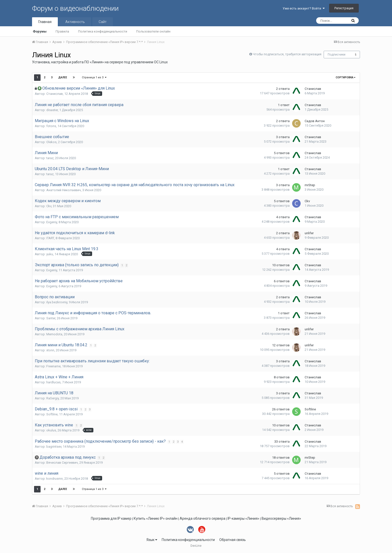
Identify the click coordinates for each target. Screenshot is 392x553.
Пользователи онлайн (153, 31)
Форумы (40, 31)
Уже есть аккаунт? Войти (304, 8)
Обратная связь (233, 540)
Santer (51, 318)
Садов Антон (315, 121)
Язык (152, 540)
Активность (75, 22)
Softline (52, 414)
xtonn (50, 350)
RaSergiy (53, 398)
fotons (51, 126)
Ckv (49, 206)
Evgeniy (52, 222)
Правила (62, 31)
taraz (50, 158)
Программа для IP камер (111, 518)
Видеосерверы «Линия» (281, 518)
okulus (51, 430)
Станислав (55, 94)
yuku (50, 254)
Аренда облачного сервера (203, 518)
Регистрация (344, 8)
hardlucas (53, 382)
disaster (52, 110)
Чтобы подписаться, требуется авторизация (287, 54)
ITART (50, 238)
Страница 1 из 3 (94, 77)
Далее (63, 77)
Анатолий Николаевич (64, 190)
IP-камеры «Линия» (243, 518)
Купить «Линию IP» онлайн (156, 518)
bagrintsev (54, 447)
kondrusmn (55, 479)
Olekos (51, 142)
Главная (45, 22)
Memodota (54, 334)
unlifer (309, 233)
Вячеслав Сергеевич (62, 463)
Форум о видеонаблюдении (75, 8)
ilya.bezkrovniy (57, 302)
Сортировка (346, 77)
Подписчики (337, 55)
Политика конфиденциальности (103, 31)
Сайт (103, 22)
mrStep (310, 185)
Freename (53, 366)
